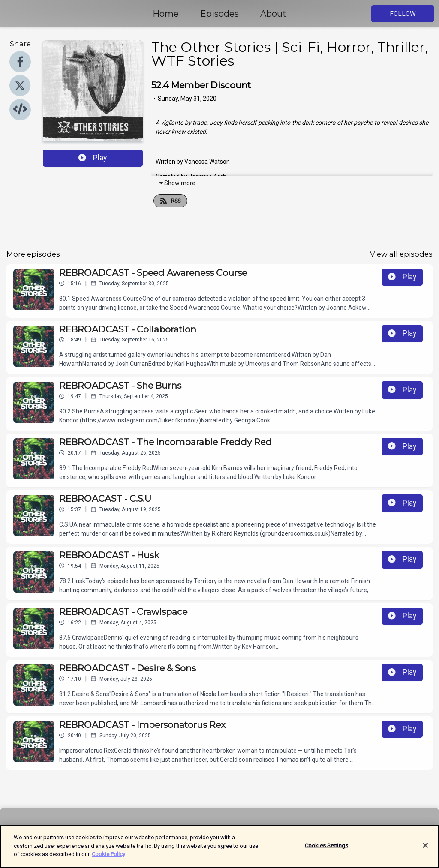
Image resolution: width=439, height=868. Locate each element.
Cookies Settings (326, 850)
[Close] (425, 850)
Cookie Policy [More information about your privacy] (108, 858)
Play (93, 158)
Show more (177, 183)
